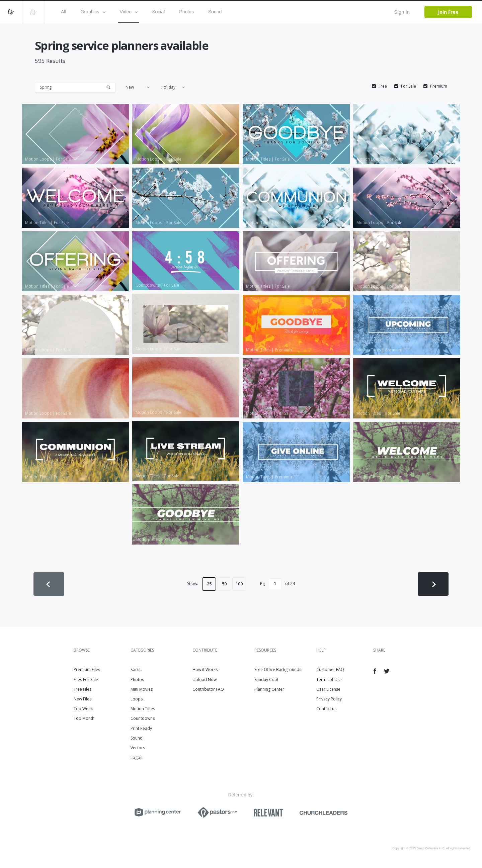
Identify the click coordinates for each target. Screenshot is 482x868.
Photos (186, 12)
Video (129, 12)
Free (383, 86)
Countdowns (143, 718)
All (64, 12)
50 (224, 584)
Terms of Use (329, 680)
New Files (83, 699)
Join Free (448, 12)
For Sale (409, 86)
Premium (439, 86)
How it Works (205, 669)
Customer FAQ (330, 669)
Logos (136, 757)
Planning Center (269, 689)
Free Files (83, 689)
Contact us (326, 709)
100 (239, 584)
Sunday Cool (266, 680)
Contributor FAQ (208, 689)
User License (328, 689)
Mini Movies (142, 689)
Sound (215, 12)
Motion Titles (143, 709)
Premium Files (87, 669)
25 (209, 584)
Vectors (138, 748)
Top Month (84, 718)
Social (158, 12)
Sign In (402, 12)
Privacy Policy (329, 699)
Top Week (83, 709)
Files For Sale (86, 680)
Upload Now (205, 680)
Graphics (93, 12)
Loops (137, 699)
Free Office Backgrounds (278, 669)
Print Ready (141, 728)
